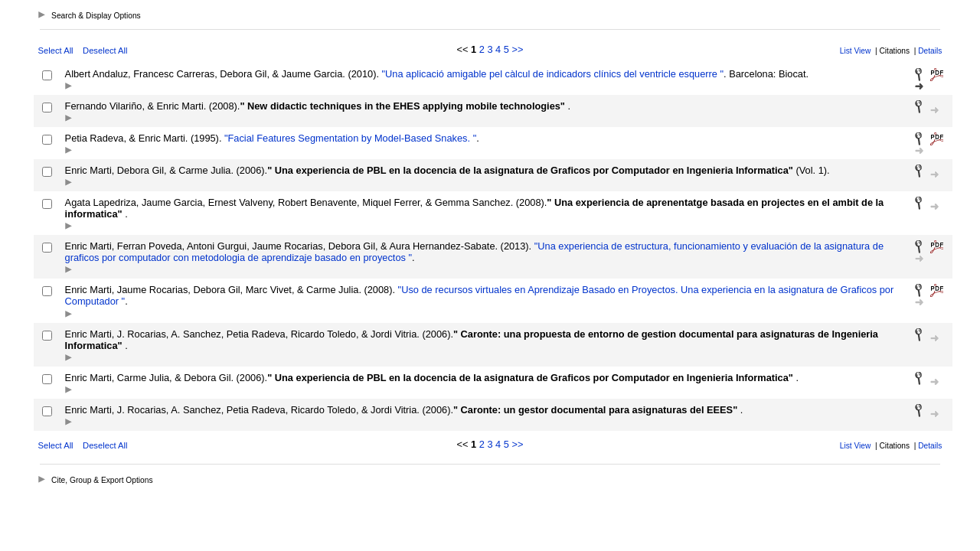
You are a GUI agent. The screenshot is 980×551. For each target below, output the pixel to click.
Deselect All (105, 51)
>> (517, 49)
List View (856, 51)
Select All (56, 51)
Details (930, 51)
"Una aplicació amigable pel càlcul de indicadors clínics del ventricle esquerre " (551, 74)
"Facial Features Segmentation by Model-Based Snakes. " (349, 138)
